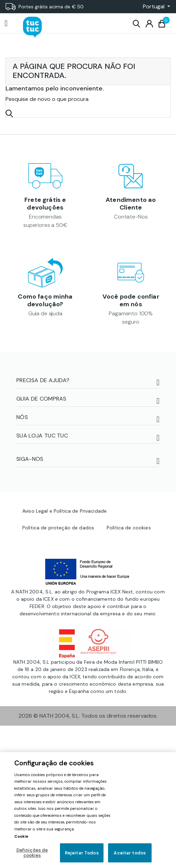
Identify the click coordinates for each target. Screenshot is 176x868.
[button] (154, 7)
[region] (88, 810)
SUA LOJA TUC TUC (42, 436)
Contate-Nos (131, 217)
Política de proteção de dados (58, 528)
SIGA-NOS (30, 459)
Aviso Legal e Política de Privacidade (64, 511)
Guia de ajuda (45, 314)
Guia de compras (41, 399)
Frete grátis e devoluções (45, 204)
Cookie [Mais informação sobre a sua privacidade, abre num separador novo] (21, 836)
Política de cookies (129, 528)
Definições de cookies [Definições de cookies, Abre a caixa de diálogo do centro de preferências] (32, 853)
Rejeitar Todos (82, 853)
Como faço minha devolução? (45, 301)
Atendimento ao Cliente (131, 204)
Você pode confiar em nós (131, 301)
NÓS (22, 417)
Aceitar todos (130, 853)
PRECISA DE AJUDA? (43, 381)
